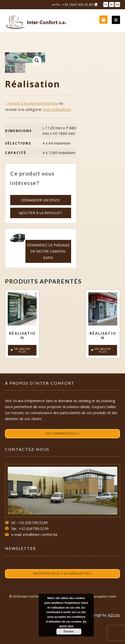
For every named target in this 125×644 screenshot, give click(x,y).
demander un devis (41, 220)
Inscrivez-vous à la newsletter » (63, 593)
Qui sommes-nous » (62, 453)
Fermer (69, 632)
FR (106, 4)
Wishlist (103, 20)
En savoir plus (22, 370)
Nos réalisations (57, 129)
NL (112, 4)
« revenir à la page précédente (31, 123)
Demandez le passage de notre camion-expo (48, 271)
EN (117, 4)
